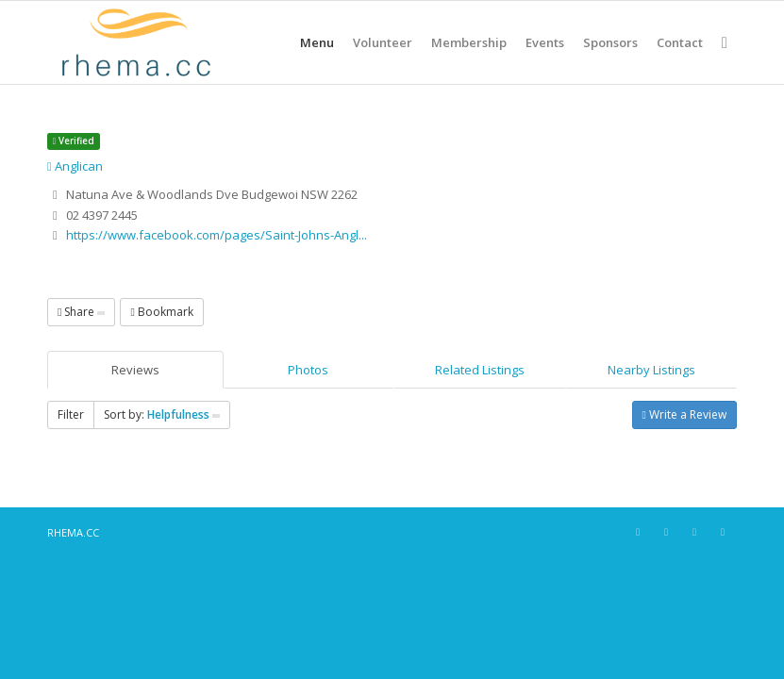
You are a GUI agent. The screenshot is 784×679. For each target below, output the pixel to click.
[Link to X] (694, 532)
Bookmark (161, 312)
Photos (308, 370)
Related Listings (480, 370)
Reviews (135, 370)
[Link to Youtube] (723, 532)
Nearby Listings (651, 370)
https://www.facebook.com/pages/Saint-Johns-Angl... (217, 235)
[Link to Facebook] (638, 532)
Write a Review (684, 414)
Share (81, 312)
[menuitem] (317, 42)
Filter (71, 414)
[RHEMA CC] (134, 42)
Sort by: (162, 414)
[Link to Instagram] (666, 532)
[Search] (725, 42)
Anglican (75, 166)
